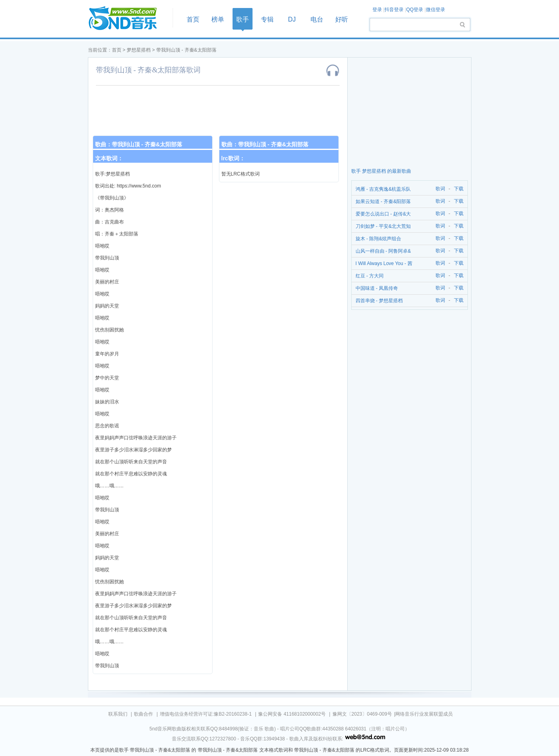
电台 (317, 19)
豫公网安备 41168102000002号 (292, 714)
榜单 (218, 19)
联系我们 (118, 714)
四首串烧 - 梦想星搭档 (379, 301)
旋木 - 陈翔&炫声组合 (379, 239)
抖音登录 (394, 10)
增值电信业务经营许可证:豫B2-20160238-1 (206, 714)
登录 (377, 10)
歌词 (439, 189)
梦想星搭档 (139, 50)
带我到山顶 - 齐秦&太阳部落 (186, 50)
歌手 (243, 19)
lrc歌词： (233, 158)
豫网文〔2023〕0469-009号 (362, 714)
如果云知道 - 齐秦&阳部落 (383, 201)
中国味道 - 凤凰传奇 (377, 288)
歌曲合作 (143, 714)
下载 (459, 189)
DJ (292, 19)
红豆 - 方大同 (370, 276)
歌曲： (139, 144)
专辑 (267, 19)
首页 (128, 19)
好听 (342, 19)
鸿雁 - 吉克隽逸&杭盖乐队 (383, 189)
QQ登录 (415, 10)
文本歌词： (109, 158)
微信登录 (436, 10)
